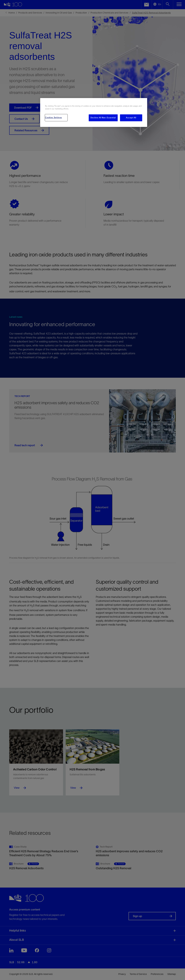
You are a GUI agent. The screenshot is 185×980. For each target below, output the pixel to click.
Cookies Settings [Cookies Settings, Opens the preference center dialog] (53, 117)
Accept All (131, 118)
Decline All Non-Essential (103, 118)
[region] (94, 112)
